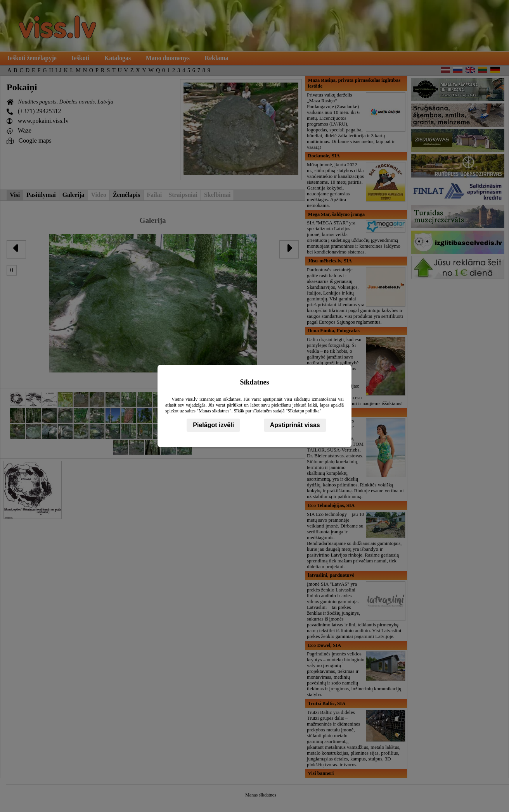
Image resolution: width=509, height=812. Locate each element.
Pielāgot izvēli (213, 425)
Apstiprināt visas (295, 425)
